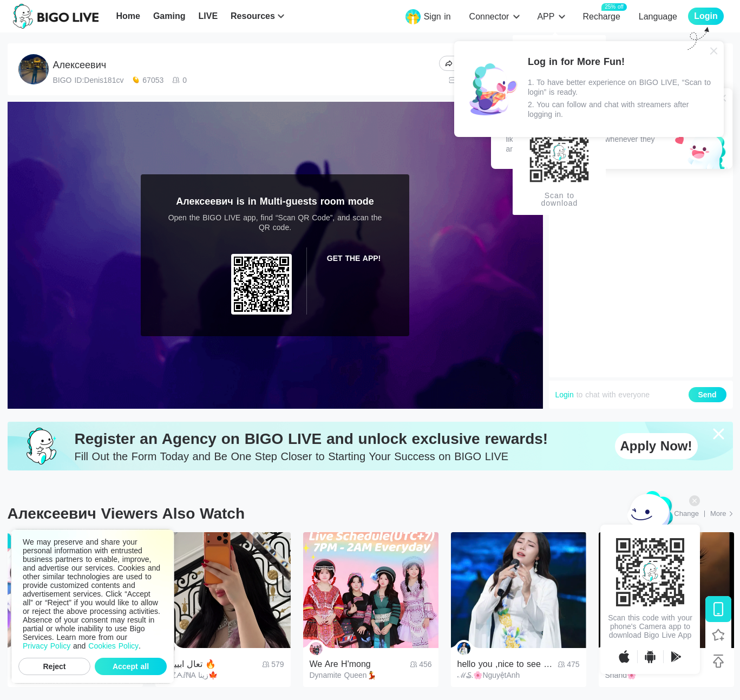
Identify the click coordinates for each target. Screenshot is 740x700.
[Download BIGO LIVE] (718, 609)
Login (565, 395)
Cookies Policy (113, 646)
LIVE (208, 16)
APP (546, 17)
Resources (253, 16)
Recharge (601, 16)
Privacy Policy (47, 646)
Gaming (169, 16)
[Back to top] (718, 661)
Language (658, 17)
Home (128, 16)
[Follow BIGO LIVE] (718, 635)
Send (707, 395)
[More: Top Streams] (722, 514)
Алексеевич (80, 65)
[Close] (714, 51)
